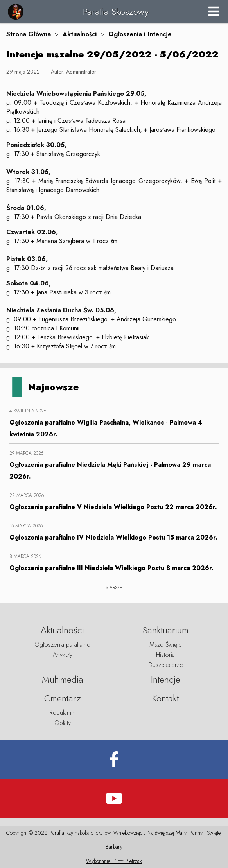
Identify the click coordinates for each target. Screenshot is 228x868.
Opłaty (63, 723)
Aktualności (80, 34)
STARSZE (114, 588)
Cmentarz (63, 698)
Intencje (166, 679)
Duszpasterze (166, 665)
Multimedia (63, 679)
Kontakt (165, 698)
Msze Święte (166, 645)
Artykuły (63, 655)
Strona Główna (29, 34)
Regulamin (63, 713)
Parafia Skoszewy (116, 12)
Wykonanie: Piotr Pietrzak (114, 861)
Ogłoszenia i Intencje (140, 34)
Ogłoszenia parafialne (62, 645)
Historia (165, 655)
